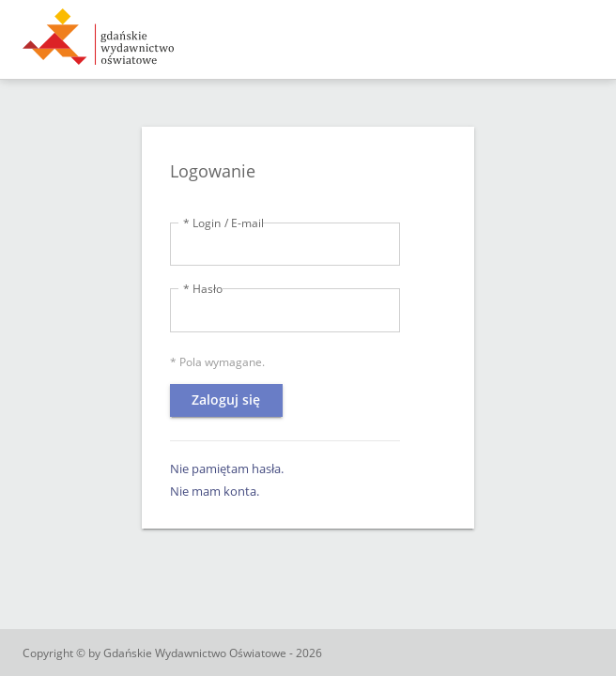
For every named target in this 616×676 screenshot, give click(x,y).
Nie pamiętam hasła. (227, 469)
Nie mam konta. (215, 491)
